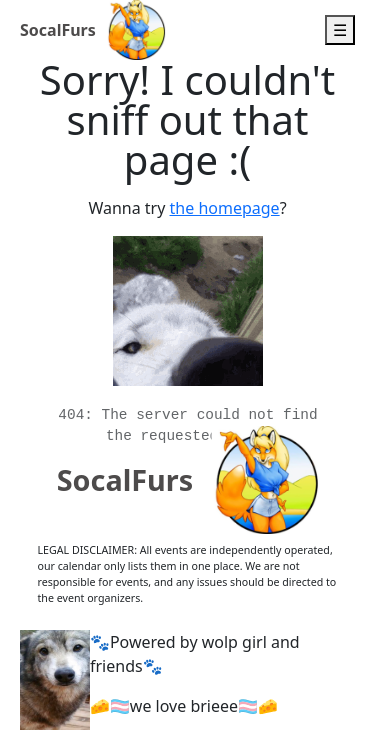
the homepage (225, 208)
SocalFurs (58, 30)
